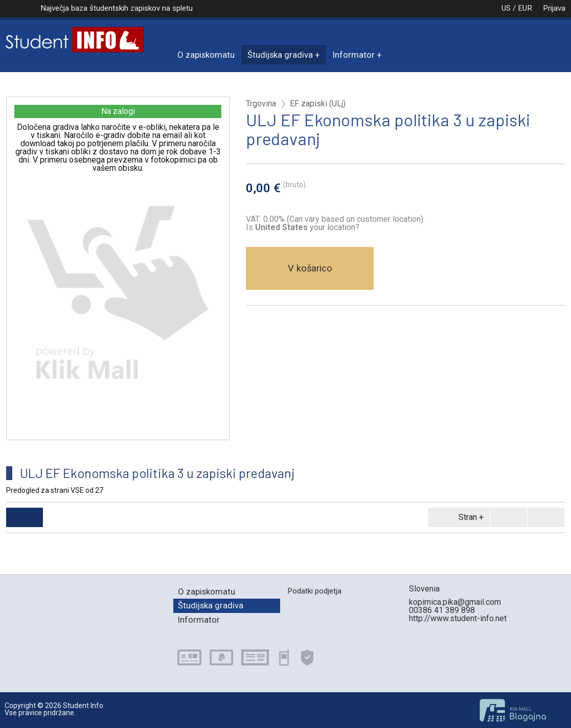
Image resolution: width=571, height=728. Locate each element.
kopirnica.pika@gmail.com (455, 602)
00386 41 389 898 (442, 610)
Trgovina (261, 104)
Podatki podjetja (314, 591)
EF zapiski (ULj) (318, 104)
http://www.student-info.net (458, 618)
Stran (457, 517)
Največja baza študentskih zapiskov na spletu (117, 8)
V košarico (310, 268)
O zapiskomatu (206, 55)
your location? (307, 227)
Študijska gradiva (280, 55)
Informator (354, 55)
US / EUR (506, 8)
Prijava (554, 8)
